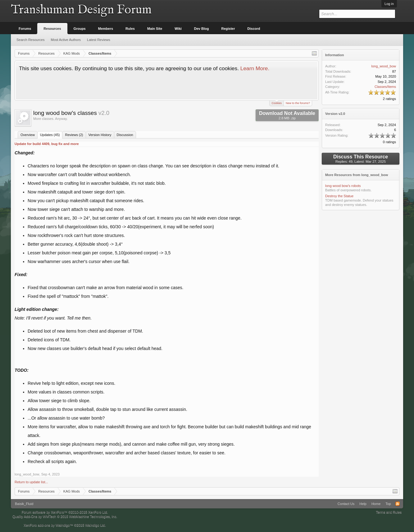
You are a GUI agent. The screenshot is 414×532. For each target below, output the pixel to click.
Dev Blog (202, 29)
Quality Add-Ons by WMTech (65, 516)
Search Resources (31, 40)
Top (388, 504)
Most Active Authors (66, 40)
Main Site (155, 29)
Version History (100, 135)
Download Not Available (287, 115)
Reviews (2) (74, 135)
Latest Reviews (99, 40)
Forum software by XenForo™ (65, 512)
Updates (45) (50, 135)
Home (376, 504)
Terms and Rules (389, 512)
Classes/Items (385, 87)
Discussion (125, 135)
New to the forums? (298, 103)
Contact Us (346, 504)
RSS (398, 504)
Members (106, 29)
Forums (25, 29)
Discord (254, 29)
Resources (52, 29)
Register (228, 29)
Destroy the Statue (339, 196)
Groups (80, 29)
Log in (389, 4)
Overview (28, 135)
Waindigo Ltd (95, 525)
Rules (130, 29)
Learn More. (255, 68)
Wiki (178, 29)
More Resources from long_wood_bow (357, 175)
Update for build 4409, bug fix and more (47, 144)
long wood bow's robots (343, 186)
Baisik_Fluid (24, 504)
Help (363, 504)
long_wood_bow (27, 474)
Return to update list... (31, 482)
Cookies (277, 103)
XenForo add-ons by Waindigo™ (48, 525)
